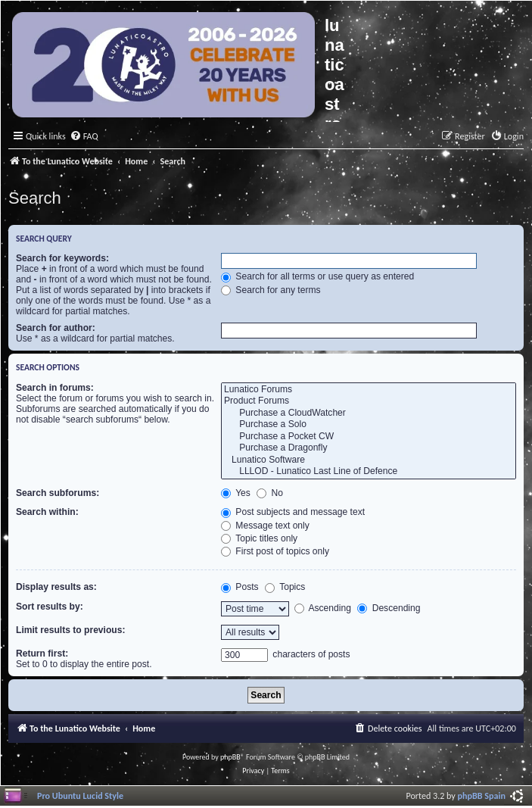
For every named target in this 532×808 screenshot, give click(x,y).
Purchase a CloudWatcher (369, 413)
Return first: (42, 654)
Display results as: (56, 587)
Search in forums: (55, 388)
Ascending (323, 608)
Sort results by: (50, 607)
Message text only (265, 526)
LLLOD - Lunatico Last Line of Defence (369, 472)
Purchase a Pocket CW (369, 437)
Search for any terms (271, 290)
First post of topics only (275, 551)
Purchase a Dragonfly (369, 448)
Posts (240, 587)
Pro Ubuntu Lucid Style (80, 796)
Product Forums (369, 401)
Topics (285, 587)
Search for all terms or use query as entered (317, 276)
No (270, 493)
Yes (236, 493)
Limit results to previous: (70, 630)
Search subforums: (58, 493)
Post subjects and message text (293, 512)
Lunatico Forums (369, 390)
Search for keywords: (62, 258)
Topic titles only (259, 538)
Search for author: (56, 328)
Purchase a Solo (369, 425)
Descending (389, 608)
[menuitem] (84, 137)
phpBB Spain (482, 796)
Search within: (47, 512)
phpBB (230, 757)
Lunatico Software (369, 460)
